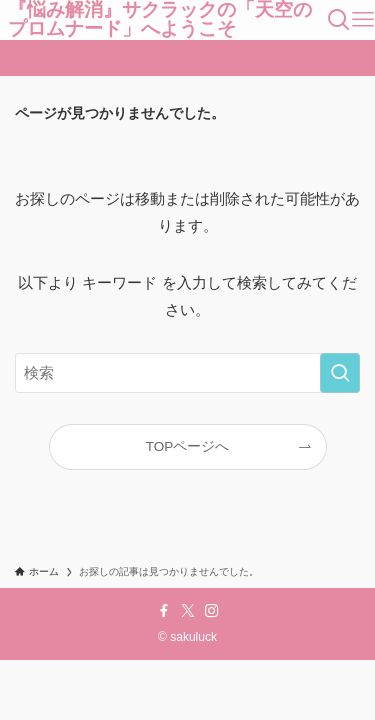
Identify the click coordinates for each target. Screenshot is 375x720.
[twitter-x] (188, 611)
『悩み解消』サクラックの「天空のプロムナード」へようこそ (160, 20)
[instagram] (212, 611)
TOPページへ (188, 446)
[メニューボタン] (363, 20)
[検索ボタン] (339, 20)
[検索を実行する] (340, 373)
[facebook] (164, 611)
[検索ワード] (187, 373)
